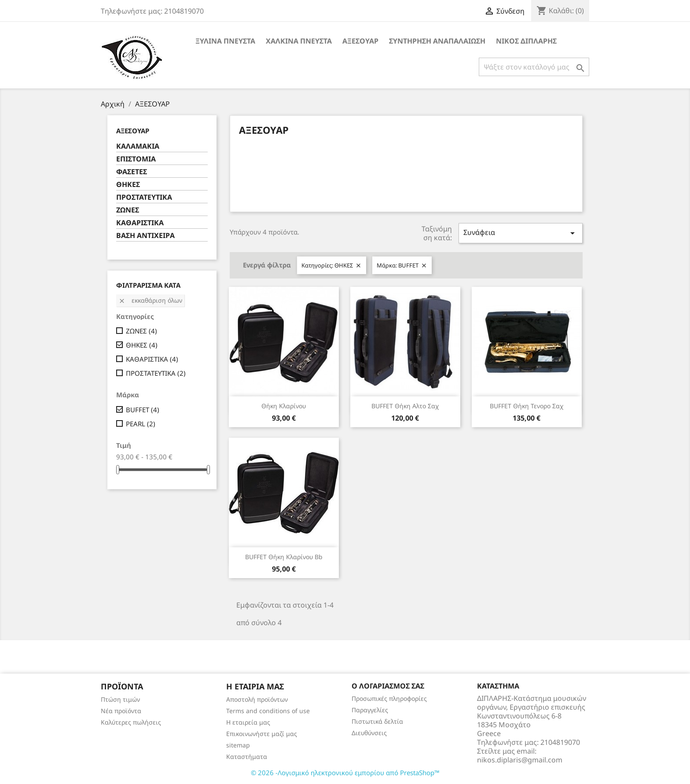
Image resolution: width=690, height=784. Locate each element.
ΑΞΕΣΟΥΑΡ (360, 41)
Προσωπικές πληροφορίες (389, 698)
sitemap (238, 745)
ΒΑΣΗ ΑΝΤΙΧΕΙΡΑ (145, 236)
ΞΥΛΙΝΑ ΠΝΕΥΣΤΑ (225, 41)
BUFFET (143, 410)
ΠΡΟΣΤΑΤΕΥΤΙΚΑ (144, 197)
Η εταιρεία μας (248, 722)
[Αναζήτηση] (534, 67)
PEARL (141, 424)
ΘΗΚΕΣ (128, 185)
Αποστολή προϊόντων (257, 699)
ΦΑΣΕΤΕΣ (132, 172)
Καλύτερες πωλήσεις (131, 722)
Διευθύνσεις (369, 733)
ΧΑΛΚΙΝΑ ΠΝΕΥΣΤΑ (299, 41)
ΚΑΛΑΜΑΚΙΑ (138, 146)
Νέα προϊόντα (121, 711)
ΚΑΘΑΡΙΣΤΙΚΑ (140, 223)
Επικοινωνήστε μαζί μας (262, 734)
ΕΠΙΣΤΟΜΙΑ (136, 159)
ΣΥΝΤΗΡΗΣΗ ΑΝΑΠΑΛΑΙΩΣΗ (437, 41)
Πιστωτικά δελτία (377, 721)
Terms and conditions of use (268, 711)
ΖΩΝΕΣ (128, 210)
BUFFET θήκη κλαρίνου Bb (284, 557)
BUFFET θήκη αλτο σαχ (405, 406)
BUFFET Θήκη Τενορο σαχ (527, 406)
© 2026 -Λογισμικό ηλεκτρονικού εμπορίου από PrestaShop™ (345, 773)
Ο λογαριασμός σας (388, 686)
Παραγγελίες (370, 710)
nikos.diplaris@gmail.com (520, 760)
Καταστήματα (247, 757)
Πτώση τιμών (120, 699)
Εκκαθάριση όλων (150, 300)
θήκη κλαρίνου (284, 406)
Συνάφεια (521, 233)
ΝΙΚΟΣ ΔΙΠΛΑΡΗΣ (526, 41)
